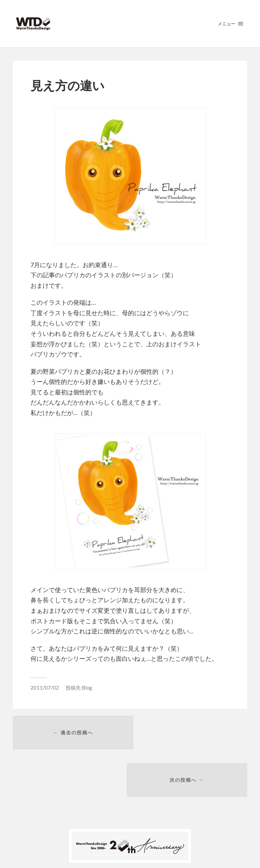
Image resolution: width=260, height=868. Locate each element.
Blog (87, 688)
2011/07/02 (45, 688)
